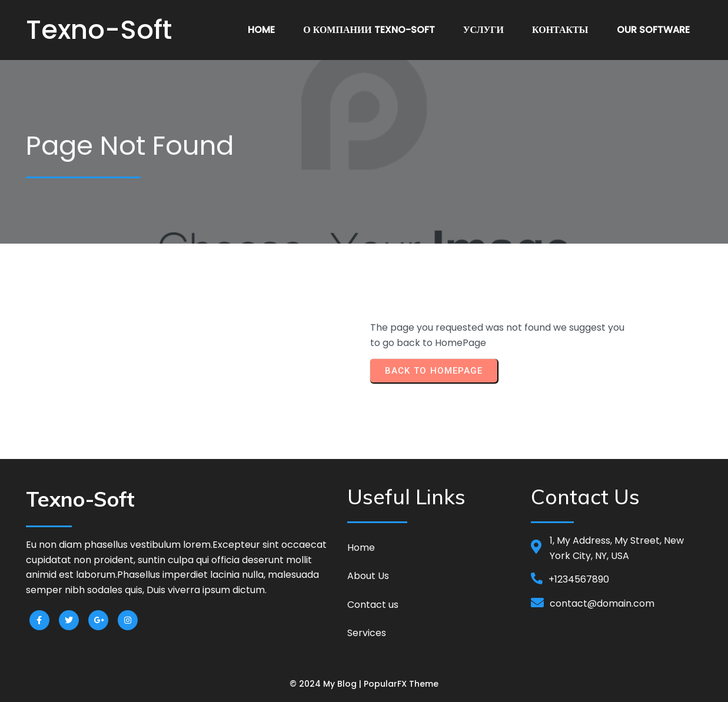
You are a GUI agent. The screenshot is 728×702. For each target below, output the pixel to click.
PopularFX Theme (401, 684)
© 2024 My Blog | (327, 684)
